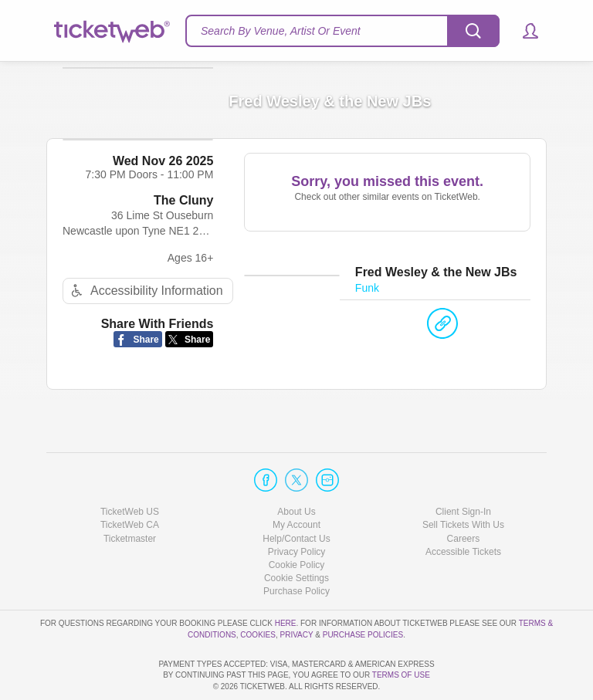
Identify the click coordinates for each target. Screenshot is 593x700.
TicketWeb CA (130, 481)
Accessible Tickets (463, 508)
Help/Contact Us (296, 495)
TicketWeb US (130, 468)
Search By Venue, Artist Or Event (281, 31)
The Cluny (183, 228)
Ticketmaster (130, 495)
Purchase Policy (296, 547)
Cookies (258, 591)
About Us (296, 468)
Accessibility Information (145, 318)
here (286, 579)
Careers (464, 495)
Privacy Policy (297, 508)
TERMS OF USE (401, 676)
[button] (523, 31)
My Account (296, 481)
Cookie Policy (297, 521)
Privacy (297, 591)
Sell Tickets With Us (463, 481)
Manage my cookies (297, 534)
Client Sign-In (463, 468)
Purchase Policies (363, 591)
